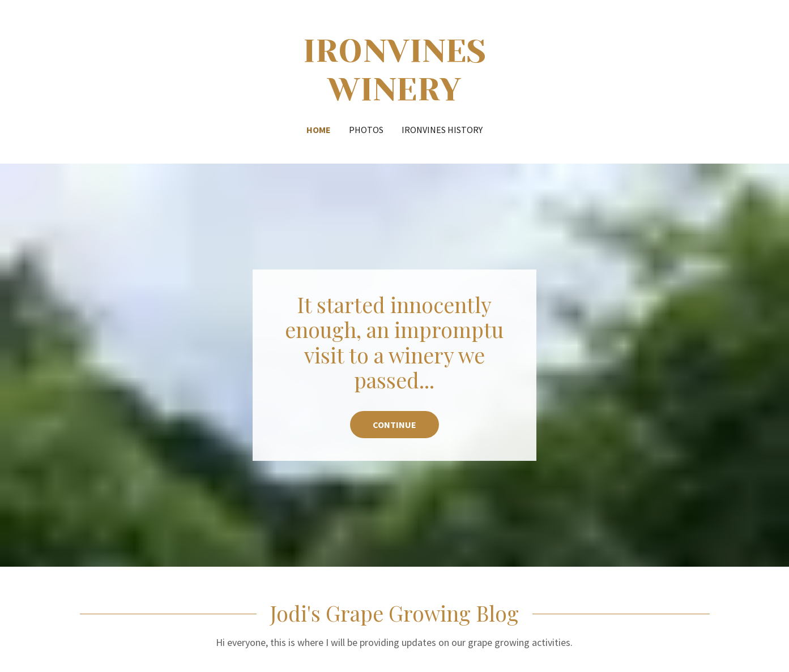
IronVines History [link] (442, 130)
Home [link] (319, 130)
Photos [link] (366, 130)
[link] (394, 97)
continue (394, 425)
